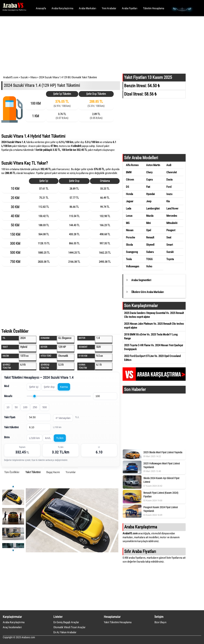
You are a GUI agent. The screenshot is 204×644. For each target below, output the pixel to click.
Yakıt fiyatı (10, 417)
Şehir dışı (49, 387)
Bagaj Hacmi (53, 472)
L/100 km (34, 438)
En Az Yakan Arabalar (65, 632)
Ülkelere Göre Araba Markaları (148, 292)
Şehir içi (34, 387)
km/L (48, 438)
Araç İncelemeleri (12, 627)
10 (8, 407)
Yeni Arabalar (109, 8)
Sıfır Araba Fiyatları (140, 551)
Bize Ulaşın (160, 622)
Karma (64, 387)
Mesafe (8, 396)
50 (16, 407)
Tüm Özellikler (12, 472)
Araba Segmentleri (141, 280)
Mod (6, 386)
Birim (7, 437)
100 (25, 407)
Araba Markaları (88, 8)
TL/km (60, 438)
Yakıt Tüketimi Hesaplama (118, 622)
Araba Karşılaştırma (62, 8)
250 (35, 407)
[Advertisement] (97, 45)
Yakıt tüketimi (11, 427)
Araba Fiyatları (130, 8)
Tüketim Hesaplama (154, 8)
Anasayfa (41, 8)
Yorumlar (71, 472)
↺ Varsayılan (63, 418)
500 (45, 407)
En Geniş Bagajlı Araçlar (66, 622)
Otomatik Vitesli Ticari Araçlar (69, 627)
